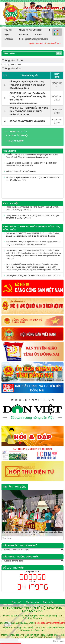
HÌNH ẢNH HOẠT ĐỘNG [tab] (15, 487)
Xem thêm (7, 538)
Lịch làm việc (11, 203)
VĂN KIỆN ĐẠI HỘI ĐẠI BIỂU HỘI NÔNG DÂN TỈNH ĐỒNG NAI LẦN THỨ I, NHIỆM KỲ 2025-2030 (29, 111)
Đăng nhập (48, 602)
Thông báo (10, 151)
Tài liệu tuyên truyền (16, 132)
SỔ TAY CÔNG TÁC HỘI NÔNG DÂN (27, 121)
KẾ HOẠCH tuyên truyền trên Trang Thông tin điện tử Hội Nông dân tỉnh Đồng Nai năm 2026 (27, 85)
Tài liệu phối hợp (16, 141)
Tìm (59, 53)
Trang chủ (16, 602)
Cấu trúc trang (32, 602)
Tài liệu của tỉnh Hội (18, 136)
